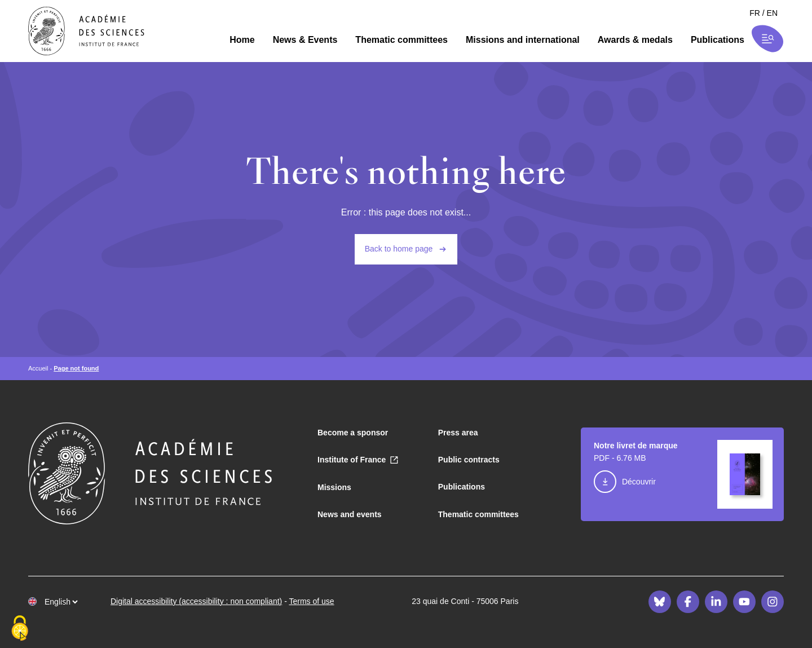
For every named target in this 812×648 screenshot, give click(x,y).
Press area (458, 433)
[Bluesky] (660, 602)
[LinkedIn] (716, 602)
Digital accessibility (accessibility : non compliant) (196, 601)
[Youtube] (744, 602)
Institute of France (352, 460)
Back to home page (399, 249)
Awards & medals (635, 40)
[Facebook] (688, 602)
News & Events (305, 40)
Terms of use (311, 601)
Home (242, 40)
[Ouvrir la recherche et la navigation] (768, 39)
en (772, 13)
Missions (334, 487)
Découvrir (639, 482)
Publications (718, 40)
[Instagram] (773, 602)
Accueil (38, 368)
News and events (350, 514)
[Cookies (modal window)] (20, 629)
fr (755, 13)
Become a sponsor (353, 433)
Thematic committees (401, 40)
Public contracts (469, 460)
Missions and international (523, 40)
